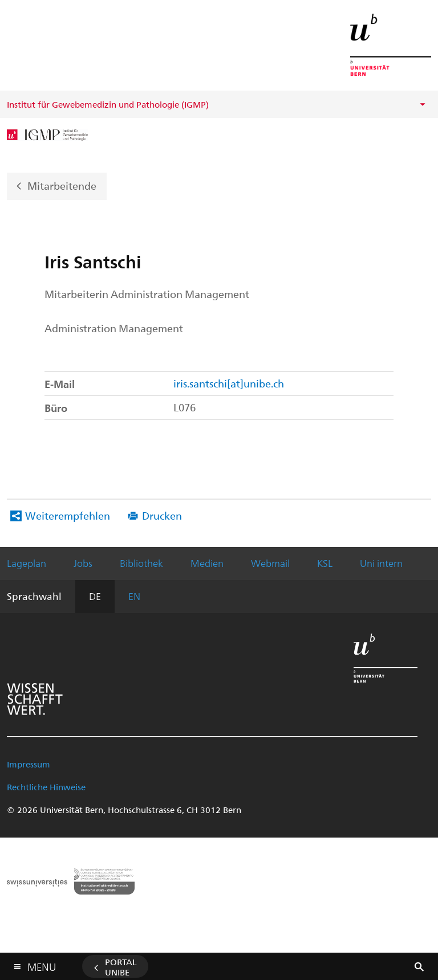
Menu (42, 964)
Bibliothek (141, 563)
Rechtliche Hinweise (46, 787)
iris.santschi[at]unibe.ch (229, 383)
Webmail (270, 563)
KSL (325, 563)
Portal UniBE (121, 967)
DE (95, 596)
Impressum (29, 764)
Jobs (83, 563)
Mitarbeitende (62, 185)
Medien (207, 563)
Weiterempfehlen (68, 515)
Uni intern (381, 563)
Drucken (162, 515)
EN (134, 596)
